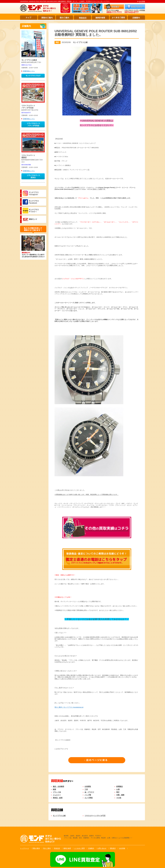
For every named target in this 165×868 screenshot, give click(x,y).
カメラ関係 (89, 798)
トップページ (25, 848)
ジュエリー (57, 795)
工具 (86, 789)
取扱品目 (82, 18)
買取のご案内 (47, 18)
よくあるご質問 (118, 18)
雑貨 (54, 789)
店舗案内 (136, 18)
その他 (119, 798)
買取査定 (113, 848)
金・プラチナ (89, 792)
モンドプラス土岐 (59, 816)
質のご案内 (65, 18)
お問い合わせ (102, 848)
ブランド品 (57, 792)
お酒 (118, 789)
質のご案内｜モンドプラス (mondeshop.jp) (69, 707)
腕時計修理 (100, 18)
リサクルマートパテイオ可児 (95, 816)
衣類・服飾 (120, 795)
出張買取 (88, 786)
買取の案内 (36, 848)
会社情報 (142, 1)
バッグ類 (88, 795)
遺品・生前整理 (58, 786)
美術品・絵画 (58, 798)
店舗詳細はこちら (29, 71)
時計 (118, 792)
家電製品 (120, 786)
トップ (29, 18)
